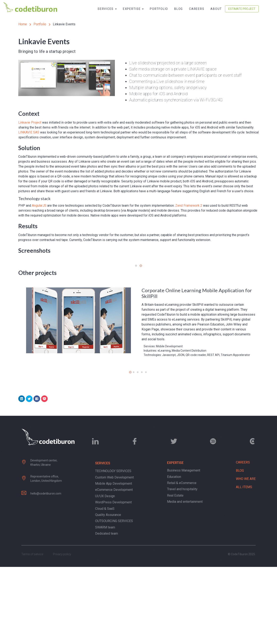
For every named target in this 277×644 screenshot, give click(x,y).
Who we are (246, 556)
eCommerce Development (114, 567)
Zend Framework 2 (189, 206)
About (216, 9)
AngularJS (39, 206)
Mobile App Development (114, 561)
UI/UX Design (105, 573)
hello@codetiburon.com (46, 571)
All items (244, 564)
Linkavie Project (30, 122)
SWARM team (105, 604)
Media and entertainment (185, 579)
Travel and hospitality (182, 566)
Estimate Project (242, 9)
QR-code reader (196, 432)
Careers (197, 9)
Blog (179, 9)
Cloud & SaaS (105, 586)
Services (107, 9)
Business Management (184, 548)
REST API (213, 432)
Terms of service (32, 631)
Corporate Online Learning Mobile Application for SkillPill (197, 370)
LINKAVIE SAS (29, 132)
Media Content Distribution (189, 428)
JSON (181, 432)
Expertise (133, 9)
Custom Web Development (114, 554)
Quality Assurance (108, 592)
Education (174, 554)
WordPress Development (113, 580)
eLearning (164, 428)
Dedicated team (107, 611)
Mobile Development (169, 424)
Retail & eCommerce (182, 560)
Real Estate (175, 573)
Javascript (169, 432)
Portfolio (159, 9)
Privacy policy (62, 631)
